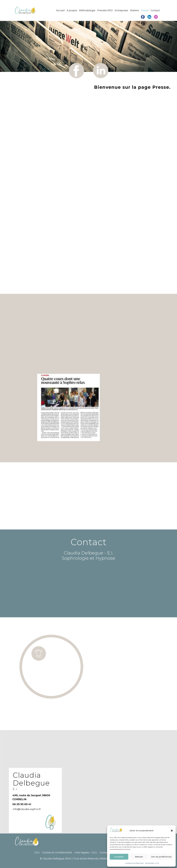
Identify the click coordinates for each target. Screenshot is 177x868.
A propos (72, 10)
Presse (145, 10)
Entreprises (121, 10)
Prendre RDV (105, 10)
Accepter (119, 857)
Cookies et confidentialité (134, 863)
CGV (37, 853)
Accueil (60, 10)
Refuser (139, 857)
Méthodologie (87, 10)
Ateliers (134, 10)
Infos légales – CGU (152, 863)
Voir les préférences (161, 857)
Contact (155, 10)
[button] (172, 831)
